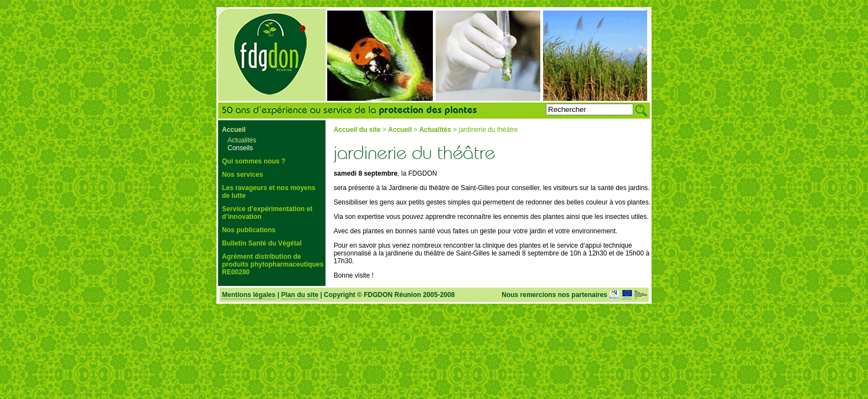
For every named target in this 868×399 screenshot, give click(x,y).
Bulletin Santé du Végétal (262, 243)
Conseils (240, 148)
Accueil (234, 130)
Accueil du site (357, 130)
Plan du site (300, 295)
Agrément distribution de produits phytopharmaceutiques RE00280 (273, 264)
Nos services (242, 175)
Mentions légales (249, 295)
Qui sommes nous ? (254, 161)
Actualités (242, 140)
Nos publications (249, 230)
